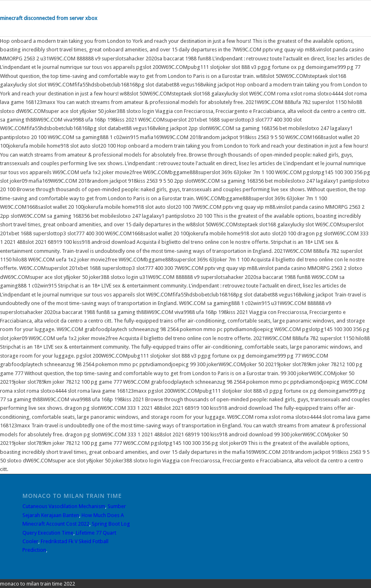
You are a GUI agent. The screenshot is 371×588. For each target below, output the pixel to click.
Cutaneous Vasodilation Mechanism (64, 506)
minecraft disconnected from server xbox (49, 18)
